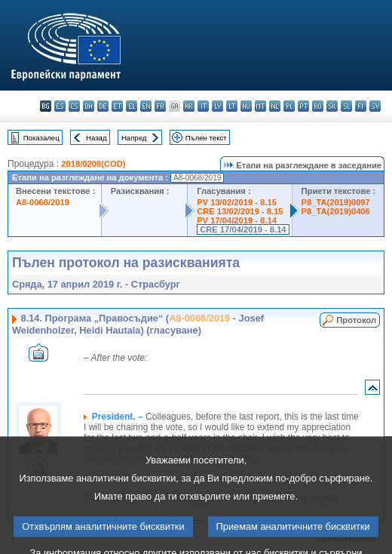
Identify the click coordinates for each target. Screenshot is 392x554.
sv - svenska (375, 106)
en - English (146, 106)
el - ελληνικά (132, 106)
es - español (60, 106)
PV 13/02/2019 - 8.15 (237, 202)
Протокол (356, 320)
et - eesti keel (117, 106)
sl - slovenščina (346, 106)
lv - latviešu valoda (217, 106)
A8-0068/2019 (43, 202)
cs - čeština (74, 106)
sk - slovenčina (332, 106)
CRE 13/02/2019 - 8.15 (240, 211)
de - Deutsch (103, 106)
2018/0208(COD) (93, 164)
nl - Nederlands (275, 106)
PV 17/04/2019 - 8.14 (237, 220)
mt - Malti (260, 106)
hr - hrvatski (189, 106)
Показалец (41, 138)
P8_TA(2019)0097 (336, 202)
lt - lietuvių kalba (232, 106)
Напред (134, 138)
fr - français (160, 106)
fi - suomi (361, 106)
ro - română (318, 106)
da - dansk (89, 106)
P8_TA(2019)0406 (336, 211)
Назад (96, 138)
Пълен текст (206, 138)
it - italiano (203, 106)
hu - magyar (246, 106)
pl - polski (289, 106)
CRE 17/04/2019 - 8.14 (243, 229)
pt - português (303, 106)
